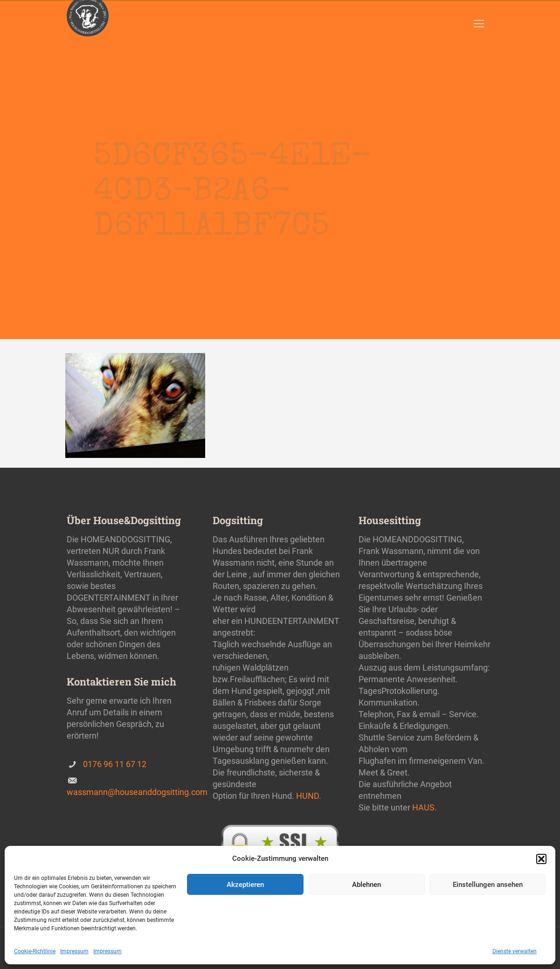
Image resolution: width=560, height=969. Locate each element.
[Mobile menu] (479, 24)
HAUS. (425, 807)
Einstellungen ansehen (488, 885)
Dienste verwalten (515, 951)
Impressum (74, 951)
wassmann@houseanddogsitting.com (137, 792)
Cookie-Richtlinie (35, 951)
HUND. (309, 796)
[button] (541, 859)
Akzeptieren (245, 885)
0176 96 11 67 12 (115, 764)
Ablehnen (366, 885)
